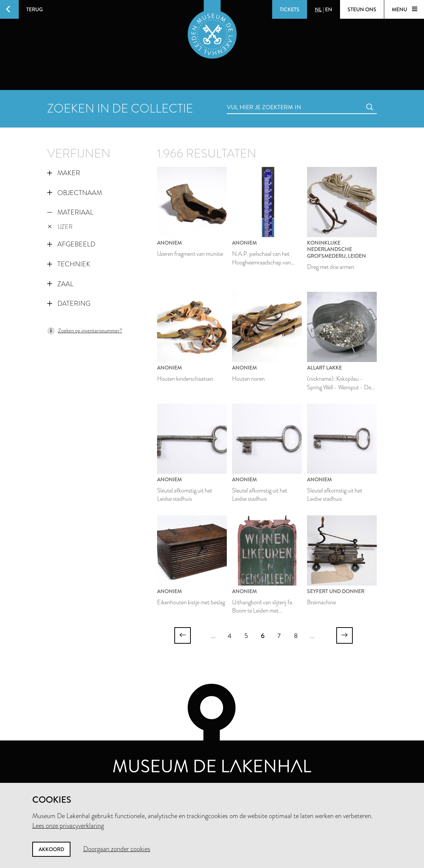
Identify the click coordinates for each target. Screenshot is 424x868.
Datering (69, 303)
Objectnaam (75, 193)
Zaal (60, 284)
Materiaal (70, 212)
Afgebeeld (71, 244)
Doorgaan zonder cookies (117, 849)
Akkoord (51, 849)
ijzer (60, 227)
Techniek (69, 264)
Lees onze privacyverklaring (68, 826)
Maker (64, 173)
